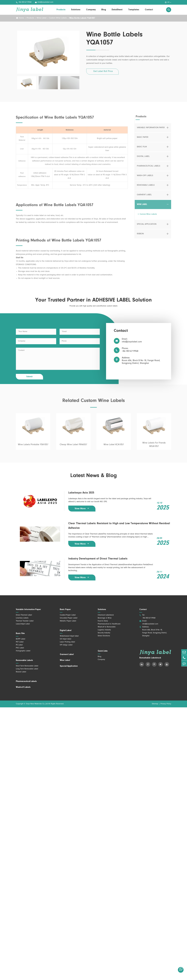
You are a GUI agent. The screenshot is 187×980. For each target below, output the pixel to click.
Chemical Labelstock (106, 615)
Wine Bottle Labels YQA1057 (82, 18)
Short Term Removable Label (27, 666)
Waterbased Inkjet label (69, 636)
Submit (29, 377)
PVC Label (20, 648)
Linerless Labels (22, 618)
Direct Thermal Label (24, 615)
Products (61, 10)
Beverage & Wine (105, 618)
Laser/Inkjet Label (23, 624)
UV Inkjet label (66, 639)
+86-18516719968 (24, 2)
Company (91, 10)
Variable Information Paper (151, 130)
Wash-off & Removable (107, 627)
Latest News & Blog (94, 476)
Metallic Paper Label (68, 621)
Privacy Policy (166, 704)
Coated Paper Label (68, 615)
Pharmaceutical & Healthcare (109, 624)
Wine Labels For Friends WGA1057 (154, 447)
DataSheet (117, 10)
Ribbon (140, 236)
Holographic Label (23, 651)
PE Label (19, 645)
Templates (134, 10)
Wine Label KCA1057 (114, 447)
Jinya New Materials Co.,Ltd (37, 704)
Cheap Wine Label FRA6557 (73, 447)
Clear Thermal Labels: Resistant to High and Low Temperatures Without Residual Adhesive (119, 526)
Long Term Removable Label (27, 669)
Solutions (76, 10)
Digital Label (143, 158)
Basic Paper (143, 139)
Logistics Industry (104, 630)
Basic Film (142, 149)
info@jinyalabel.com (44, 2)
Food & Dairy (103, 621)
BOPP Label (21, 639)
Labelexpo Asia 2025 (81, 493)
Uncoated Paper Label (69, 618)
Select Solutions (104, 636)
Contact (149, 10)
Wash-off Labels (145, 177)
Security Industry (104, 633)
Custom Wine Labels (58, 18)
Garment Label (144, 197)
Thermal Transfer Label (25, 621)
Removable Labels (146, 187)
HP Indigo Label (66, 645)
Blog (104, 10)
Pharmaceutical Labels (149, 168)
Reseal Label (21, 672)
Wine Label (42, 18)
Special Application (147, 226)
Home (21, 18)
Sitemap (155, 704)
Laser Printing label (67, 642)
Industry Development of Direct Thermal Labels (98, 559)
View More (82, 508)
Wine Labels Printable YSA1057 (33, 447)
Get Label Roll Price (103, 72)
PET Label (20, 642)
